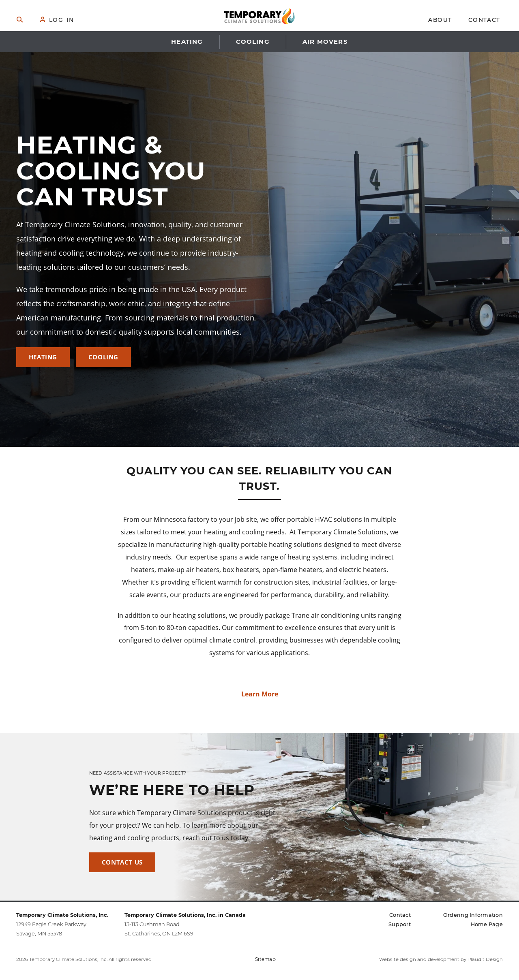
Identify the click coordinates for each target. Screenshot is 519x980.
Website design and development (419, 959)
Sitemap (265, 959)
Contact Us (122, 862)
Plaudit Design (485, 959)
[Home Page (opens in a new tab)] (487, 924)
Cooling (103, 357)
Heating (43, 357)
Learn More (260, 694)
